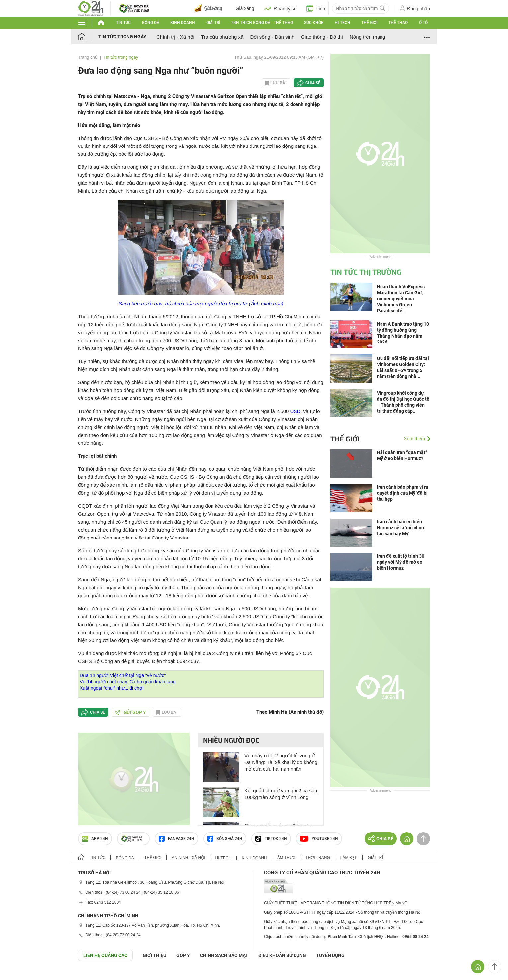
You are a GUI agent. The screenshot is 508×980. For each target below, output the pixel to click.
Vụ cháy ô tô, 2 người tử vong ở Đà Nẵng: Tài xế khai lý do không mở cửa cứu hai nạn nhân (281, 762)
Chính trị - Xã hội (175, 37)
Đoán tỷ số (280, 8)
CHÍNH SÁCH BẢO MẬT (224, 955)
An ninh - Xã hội (188, 858)
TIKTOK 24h (271, 839)
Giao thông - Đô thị (322, 37)
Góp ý (183, 955)
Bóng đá (151, 23)
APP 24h (95, 839)
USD (296, 411)
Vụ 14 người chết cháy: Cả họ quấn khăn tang (128, 682)
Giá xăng (245, 8)
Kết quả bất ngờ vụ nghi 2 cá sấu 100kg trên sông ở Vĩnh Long (281, 794)
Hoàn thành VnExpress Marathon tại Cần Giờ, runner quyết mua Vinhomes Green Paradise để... (401, 299)
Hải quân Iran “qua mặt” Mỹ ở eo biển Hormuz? (402, 455)
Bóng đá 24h (225, 839)
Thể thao (398, 23)
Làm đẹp (349, 858)
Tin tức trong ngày (122, 37)
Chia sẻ (313, 83)
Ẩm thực (286, 858)
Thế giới (369, 23)
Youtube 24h (319, 839)
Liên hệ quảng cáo (105, 955)
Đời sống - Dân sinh (272, 37)
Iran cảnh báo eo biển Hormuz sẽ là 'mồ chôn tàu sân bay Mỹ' (400, 528)
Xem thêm (414, 439)
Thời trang (318, 858)
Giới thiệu (155, 955)
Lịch (316, 8)
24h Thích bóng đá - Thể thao (262, 23)
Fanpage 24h (176, 839)
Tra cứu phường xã (222, 37)
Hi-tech (342, 23)
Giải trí (213, 23)
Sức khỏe (314, 23)
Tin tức (123, 23)
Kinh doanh (183, 23)
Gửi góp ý (130, 712)
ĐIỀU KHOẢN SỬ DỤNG (282, 955)
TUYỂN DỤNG (330, 955)
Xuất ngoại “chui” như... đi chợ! (112, 688)
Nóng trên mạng (367, 37)
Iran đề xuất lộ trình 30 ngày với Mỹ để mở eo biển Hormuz (401, 562)
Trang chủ (88, 57)
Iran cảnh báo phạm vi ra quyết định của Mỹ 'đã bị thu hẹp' (403, 493)
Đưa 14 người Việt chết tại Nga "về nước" (123, 675)
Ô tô (423, 23)
